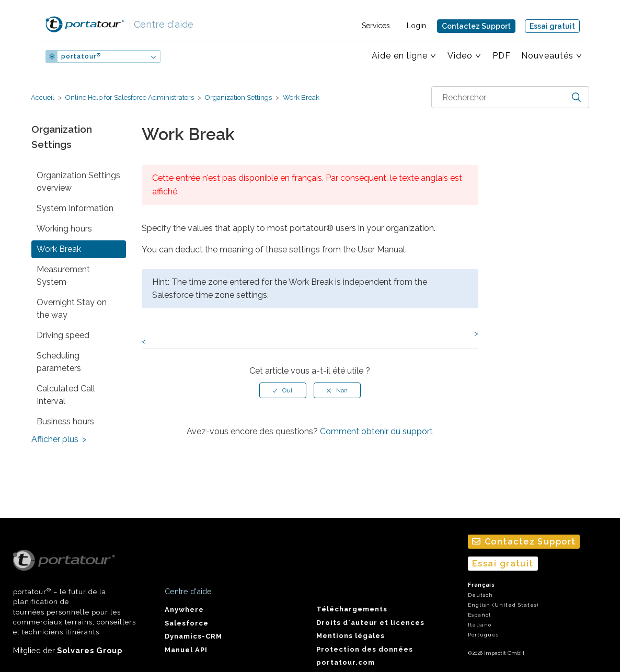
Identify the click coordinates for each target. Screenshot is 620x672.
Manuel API (186, 650)
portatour (81, 56)
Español (479, 615)
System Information (75, 208)
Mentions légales (351, 636)
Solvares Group (90, 650)
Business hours (65, 421)
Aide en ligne (400, 56)
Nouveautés (547, 56)
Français (481, 585)
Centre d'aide (161, 24)
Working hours (64, 229)
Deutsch (480, 595)
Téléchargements (352, 609)
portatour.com (346, 662)
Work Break (300, 97)
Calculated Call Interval (66, 395)
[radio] (283, 390)
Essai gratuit (552, 26)
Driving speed (63, 335)
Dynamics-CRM (193, 636)
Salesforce (187, 623)
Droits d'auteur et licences (370, 623)
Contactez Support (476, 26)
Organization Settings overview (78, 182)
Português (483, 635)
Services (376, 26)
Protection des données (365, 649)
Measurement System (63, 276)
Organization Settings (238, 97)
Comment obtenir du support (376, 431)
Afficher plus (55, 439)
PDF (502, 56)
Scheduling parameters (59, 362)
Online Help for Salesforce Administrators (130, 97)
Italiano (480, 625)
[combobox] (510, 97)
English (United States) (503, 605)
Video (460, 56)
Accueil (43, 97)
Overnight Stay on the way (72, 309)
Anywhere (184, 610)
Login (416, 26)
